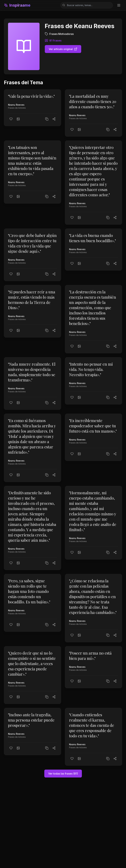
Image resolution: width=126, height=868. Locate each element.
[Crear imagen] (18, 119)
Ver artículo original (63, 49)
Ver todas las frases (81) (63, 774)
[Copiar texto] (47, 119)
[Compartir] (54, 119)
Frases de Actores (17, 108)
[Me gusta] (11, 119)
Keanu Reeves (16, 105)
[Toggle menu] (119, 5)
